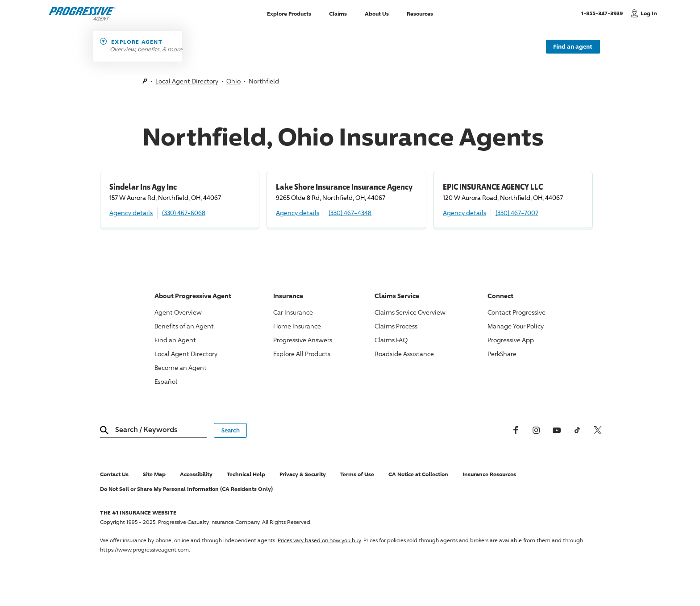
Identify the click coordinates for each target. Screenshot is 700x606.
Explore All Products (302, 354)
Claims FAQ (391, 340)
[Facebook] (516, 430)
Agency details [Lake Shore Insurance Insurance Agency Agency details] (298, 213)
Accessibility (196, 474)
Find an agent (573, 46)
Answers (303, 340)
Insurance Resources (489, 474)
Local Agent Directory (187, 81)
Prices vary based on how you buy (319, 540)
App (511, 340)
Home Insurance (297, 326)
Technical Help (246, 474)
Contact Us (114, 474)
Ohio (233, 81)
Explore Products (289, 13)
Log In (649, 13)
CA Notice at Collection (418, 474)
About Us (377, 13)
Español (166, 381)
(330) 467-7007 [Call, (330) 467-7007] (517, 213)
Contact (517, 312)
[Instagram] (536, 430)
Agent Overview (178, 312)
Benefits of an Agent (184, 326)
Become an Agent (181, 367)
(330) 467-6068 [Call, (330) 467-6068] (184, 213)
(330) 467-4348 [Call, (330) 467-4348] (350, 213)
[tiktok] (577, 430)
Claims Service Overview (410, 312)
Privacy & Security (303, 474)
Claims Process (396, 326)
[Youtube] (557, 430)
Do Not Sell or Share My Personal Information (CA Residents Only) (186, 489)
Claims (338, 13)
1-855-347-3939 (604, 13)
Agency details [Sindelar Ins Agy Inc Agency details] (131, 213)
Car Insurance (293, 312)
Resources (420, 13)
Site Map (154, 474)
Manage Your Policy (516, 326)
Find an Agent (175, 340)
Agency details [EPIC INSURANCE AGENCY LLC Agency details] (465, 213)
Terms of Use (357, 474)
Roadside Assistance (404, 354)
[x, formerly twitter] (598, 430)
